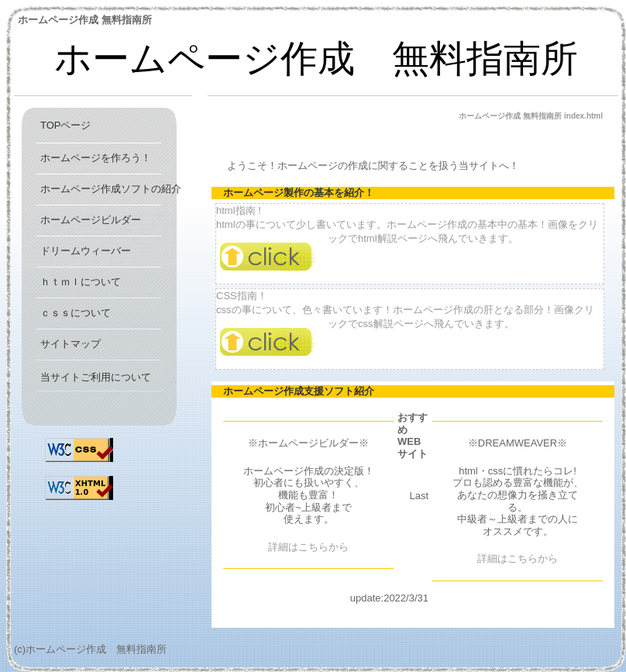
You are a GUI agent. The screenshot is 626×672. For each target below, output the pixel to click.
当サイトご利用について (96, 377)
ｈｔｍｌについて (81, 282)
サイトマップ (71, 344)
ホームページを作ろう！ (96, 158)
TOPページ (66, 125)
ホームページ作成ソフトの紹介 (111, 189)
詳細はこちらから (308, 547)
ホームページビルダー (91, 220)
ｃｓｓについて (76, 313)
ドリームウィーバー (86, 251)
